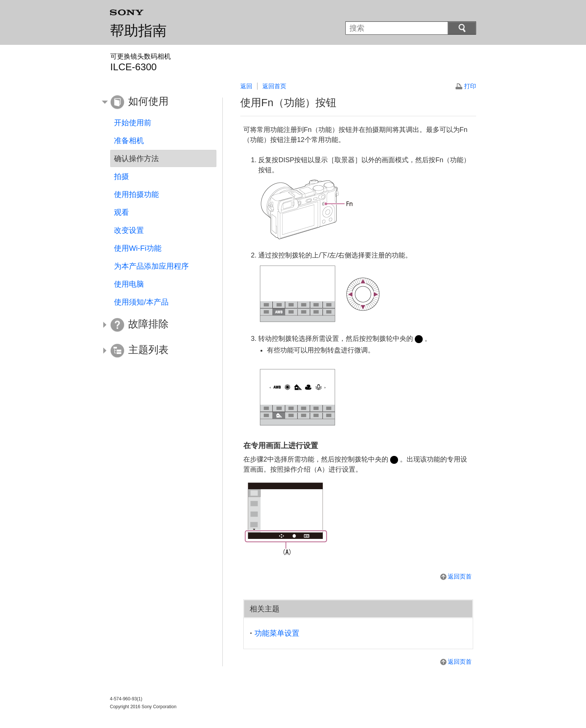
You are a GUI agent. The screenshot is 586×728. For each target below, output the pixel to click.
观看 (121, 212)
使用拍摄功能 (136, 194)
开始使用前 (133, 123)
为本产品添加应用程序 (151, 266)
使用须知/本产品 (141, 302)
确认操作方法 (136, 158)
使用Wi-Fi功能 (138, 248)
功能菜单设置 (277, 633)
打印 (470, 86)
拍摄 (121, 176)
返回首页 (274, 86)
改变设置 (129, 230)
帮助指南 (138, 31)
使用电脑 (129, 284)
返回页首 (460, 576)
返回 (246, 86)
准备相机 (129, 141)
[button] (158, 102)
